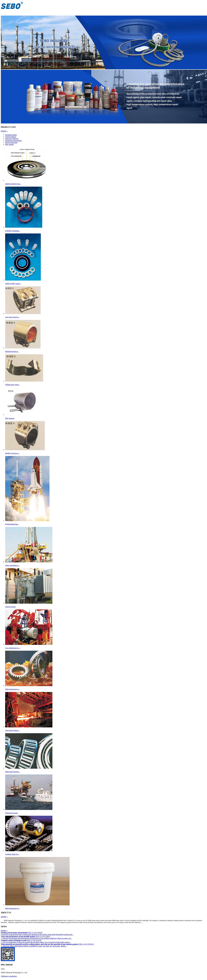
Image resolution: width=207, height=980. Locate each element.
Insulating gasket (11, 135)
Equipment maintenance (13, 141)
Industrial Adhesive (12, 139)
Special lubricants (11, 143)
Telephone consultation (9, 976)
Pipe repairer (10, 144)
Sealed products (11, 137)
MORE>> (4, 131)
